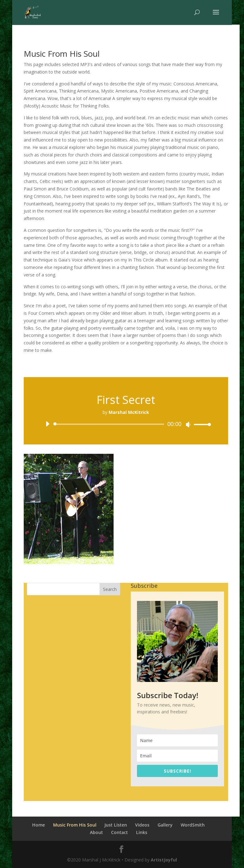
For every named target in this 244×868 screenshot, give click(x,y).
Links (142, 832)
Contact (120, 832)
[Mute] (188, 424)
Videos (142, 825)
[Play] (47, 424)
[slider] (110, 424)
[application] (126, 424)
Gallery (165, 825)
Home (39, 825)
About (96, 832)
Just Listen (116, 825)
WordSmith (193, 825)
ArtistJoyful (164, 860)
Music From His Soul (75, 825)
